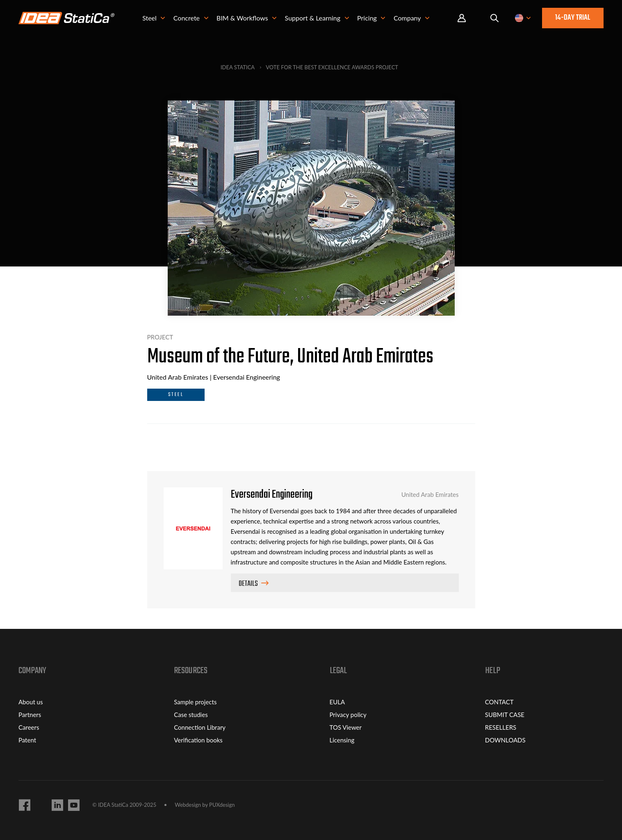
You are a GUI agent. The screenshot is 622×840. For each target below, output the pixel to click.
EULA (337, 702)
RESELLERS (501, 727)
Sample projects (195, 702)
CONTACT (499, 702)
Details (248, 584)
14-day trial (573, 18)
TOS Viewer (346, 727)
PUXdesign (222, 805)
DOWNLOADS (505, 740)
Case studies (191, 715)
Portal (462, 18)
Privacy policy (348, 715)
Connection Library (200, 727)
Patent (27, 740)
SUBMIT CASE (505, 715)
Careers (29, 727)
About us (31, 702)
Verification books (198, 740)
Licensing (342, 740)
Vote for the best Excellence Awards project (332, 67)
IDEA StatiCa (238, 67)
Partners (30, 715)
